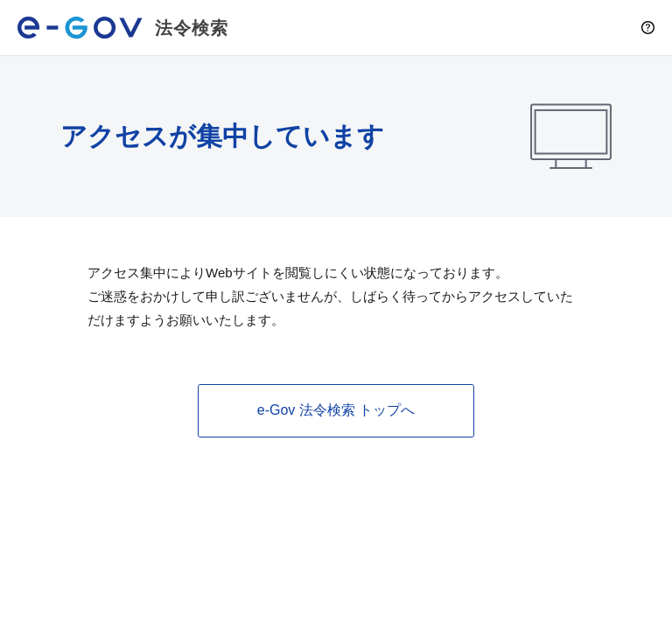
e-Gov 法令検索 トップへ (336, 410)
